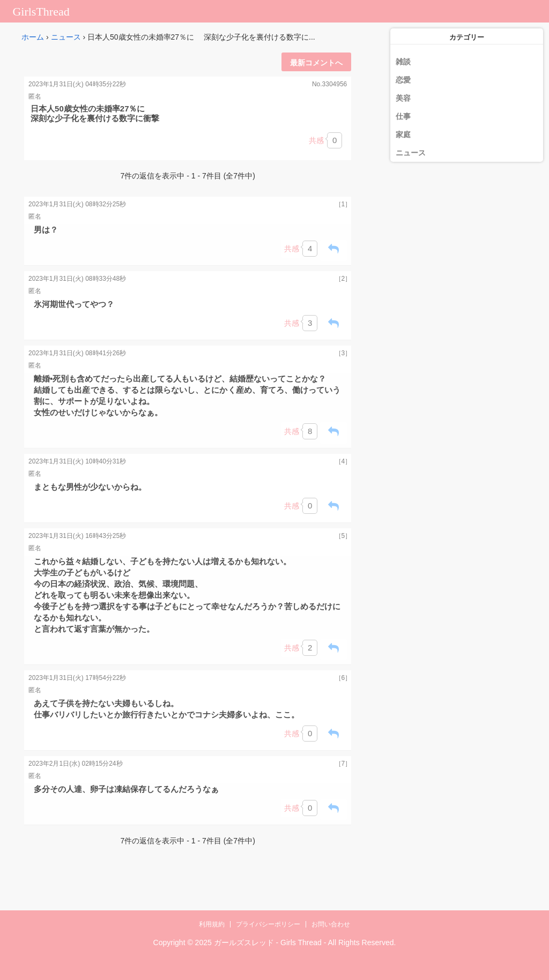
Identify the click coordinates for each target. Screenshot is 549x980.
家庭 (403, 134)
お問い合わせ (331, 924)
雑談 (403, 62)
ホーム (33, 37)
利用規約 (212, 924)
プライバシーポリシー (268, 924)
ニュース (66, 37)
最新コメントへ (316, 63)
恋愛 (403, 80)
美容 (403, 98)
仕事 (403, 116)
